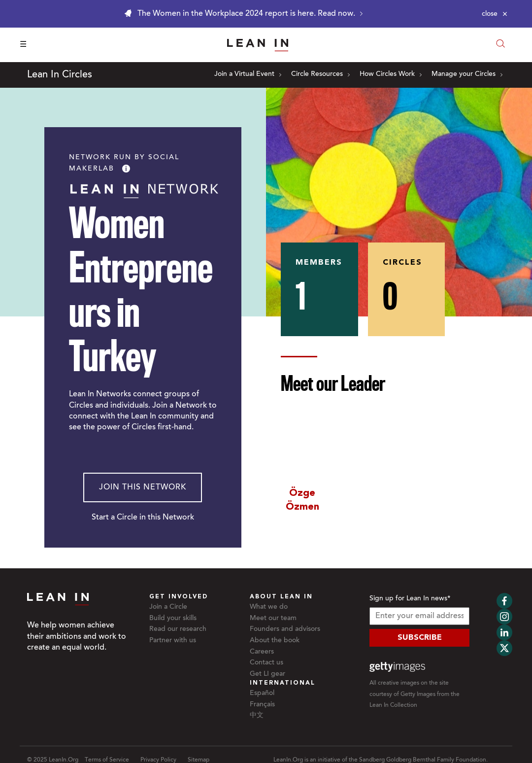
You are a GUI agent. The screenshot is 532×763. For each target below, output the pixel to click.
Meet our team (273, 619)
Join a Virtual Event (248, 74)
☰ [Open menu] (23, 45)
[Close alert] (495, 14)
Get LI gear (267, 674)
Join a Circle (168, 607)
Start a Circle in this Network (143, 518)
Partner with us (173, 641)
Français (262, 705)
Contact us (266, 663)
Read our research (178, 629)
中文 (257, 716)
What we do (269, 607)
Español (262, 694)
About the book (275, 641)
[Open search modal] (500, 45)
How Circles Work (391, 74)
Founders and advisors (285, 629)
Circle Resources (320, 74)
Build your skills (173, 619)
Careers (262, 652)
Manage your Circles (467, 74)
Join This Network (143, 487)
